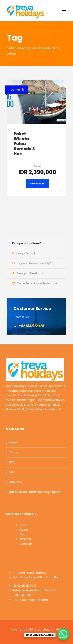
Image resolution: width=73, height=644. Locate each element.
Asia (22, 534)
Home (13, 442)
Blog (12, 462)
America (25, 539)
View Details (37, 184)
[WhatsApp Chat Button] (63, 634)
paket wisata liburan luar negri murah (35, 492)
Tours (13, 452)
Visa (12, 472)
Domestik (26, 544)
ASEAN (24, 530)
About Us (15, 482)
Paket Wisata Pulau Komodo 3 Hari (24, 144)
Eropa (23, 525)
